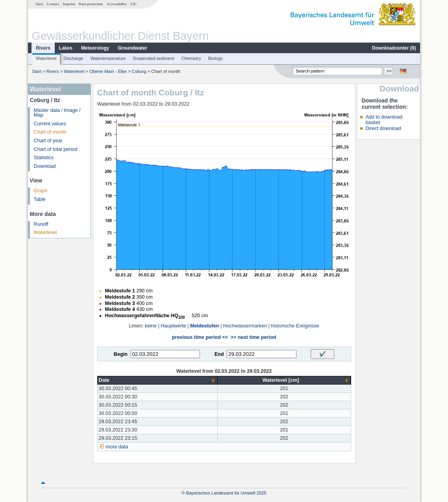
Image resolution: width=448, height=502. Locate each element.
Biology (216, 58)
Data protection (91, 4)
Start (39, 4)
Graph (41, 191)
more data (117, 447)
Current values (50, 124)
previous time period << (200, 337)
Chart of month (50, 132)
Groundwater (132, 48)
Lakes (66, 48)
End (219, 354)
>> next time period (253, 337)
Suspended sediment (153, 58)
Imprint (69, 4)
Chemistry (191, 58)
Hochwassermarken (245, 326)
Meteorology (95, 48)
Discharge (73, 58)
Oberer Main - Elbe (108, 71)
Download (45, 166)
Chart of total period (56, 149)
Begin (121, 354)
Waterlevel (46, 58)
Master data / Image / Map (57, 113)
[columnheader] (157, 380)
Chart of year (48, 141)
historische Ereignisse (295, 326)
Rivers (43, 48)
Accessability (117, 4)
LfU (133, 4)
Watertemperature (108, 58)
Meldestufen (205, 326)
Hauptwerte (173, 326)
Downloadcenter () (394, 48)
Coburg (139, 71)
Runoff (41, 224)
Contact (53, 4)
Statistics (44, 158)
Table (40, 199)
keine (151, 326)
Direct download (383, 128)
